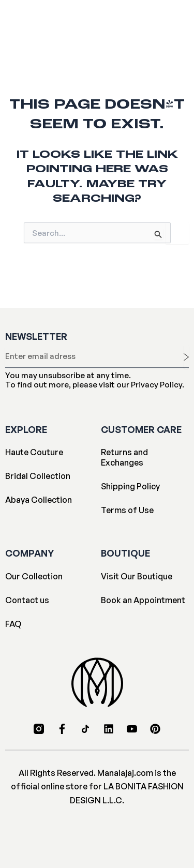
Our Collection (34, 576)
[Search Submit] (158, 234)
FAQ (13, 624)
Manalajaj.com (125, 773)
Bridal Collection (38, 476)
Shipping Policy (130, 486)
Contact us (27, 600)
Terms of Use (127, 510)
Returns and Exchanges (124, 457)
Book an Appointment (143, 600)
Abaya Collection (39, 500)
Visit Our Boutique (137, 576)
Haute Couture (34, 452)
